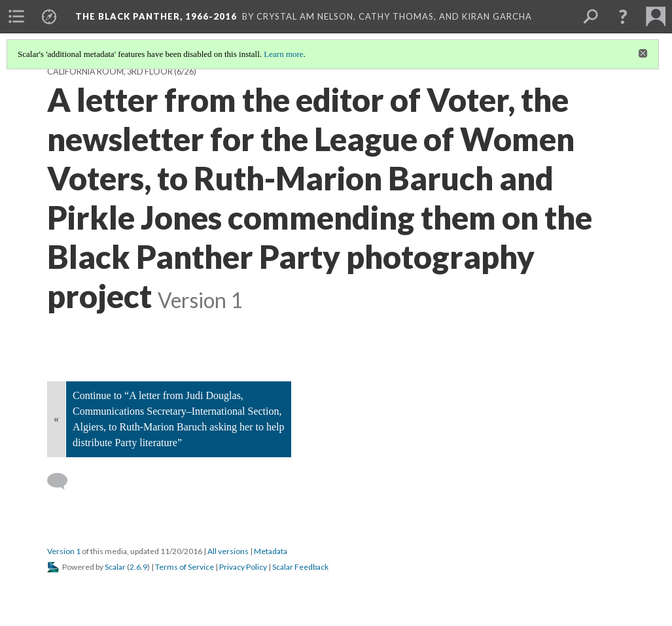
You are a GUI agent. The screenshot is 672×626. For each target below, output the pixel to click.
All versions (228, 551)
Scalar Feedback (300, 567)
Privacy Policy (243, 567)
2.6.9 (138, 567)
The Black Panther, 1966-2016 (156, 16)
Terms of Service (185, 567)
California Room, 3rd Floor (110, 72)
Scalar (115, 567)
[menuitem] (16, 16)
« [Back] (56, 419)
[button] (623, 16)
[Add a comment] (63, 481)
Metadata (271, 551)
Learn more (283, 54)
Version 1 (64, 551)
